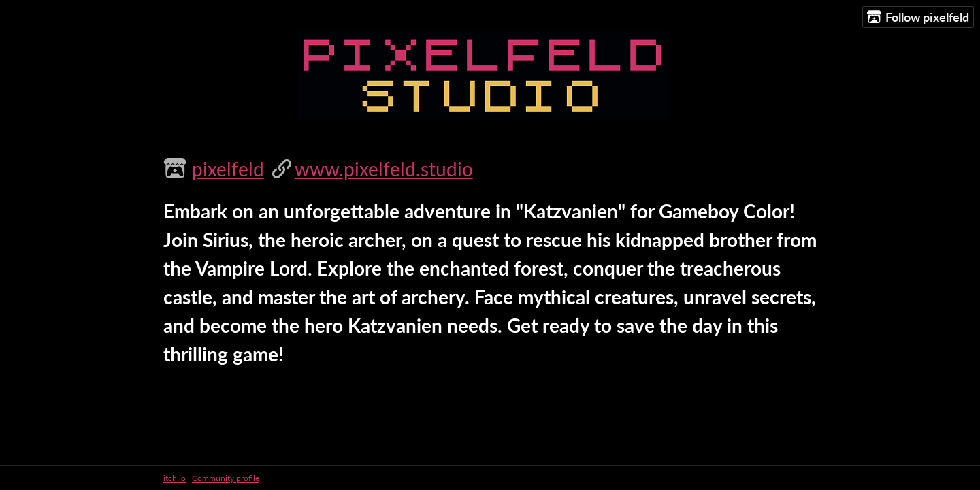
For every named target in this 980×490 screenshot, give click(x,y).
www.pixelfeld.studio (384, 169)
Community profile (226, 478)
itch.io (175, 478)
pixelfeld (228, 169)
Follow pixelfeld (918, 17)
